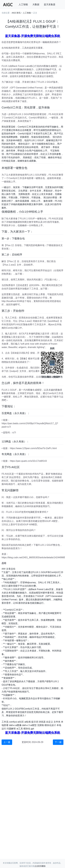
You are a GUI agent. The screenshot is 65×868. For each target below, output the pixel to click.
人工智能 (23, 4)
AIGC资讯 (16, 13)
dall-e (12, 725)
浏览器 (42, 722)
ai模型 (33, 725)
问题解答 (11, 729)
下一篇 (58, 742)
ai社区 (21, 722)
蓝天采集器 (50, 4)
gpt (32, 729)
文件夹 (57, 722)
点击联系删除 (40, 866)
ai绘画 (28, 722)
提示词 (35, 722)
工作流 (5, 722)
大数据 (36, 4)
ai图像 (18, 725)
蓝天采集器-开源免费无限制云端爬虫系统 (32, 36)
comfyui (13, 722)
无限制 (41, 725)
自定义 (50, 722)
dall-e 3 (26, 725)
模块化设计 (50, 725)
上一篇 (7, 742)
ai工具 (20, 729)
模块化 (27, 729)
